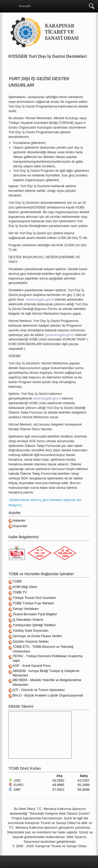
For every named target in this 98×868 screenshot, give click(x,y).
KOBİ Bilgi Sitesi (25, 587)
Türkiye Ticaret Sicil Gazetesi (34, 598)
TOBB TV (20, 592)
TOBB (17, 581)
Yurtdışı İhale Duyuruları (30, 631)
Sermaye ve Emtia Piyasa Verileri (37, 636)
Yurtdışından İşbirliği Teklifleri (34, 625)
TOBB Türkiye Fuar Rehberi (33, 603)
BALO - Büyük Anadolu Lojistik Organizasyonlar (48, 695)
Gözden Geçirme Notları (31, 641)
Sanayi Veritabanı (26, 609)
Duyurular (20, 526)
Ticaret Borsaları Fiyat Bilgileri (35, 614)
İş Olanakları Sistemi (28, 620)
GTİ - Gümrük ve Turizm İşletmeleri (39, 690)
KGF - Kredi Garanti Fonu (32, 666)
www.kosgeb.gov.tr (40, 299)
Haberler (19, 520)
